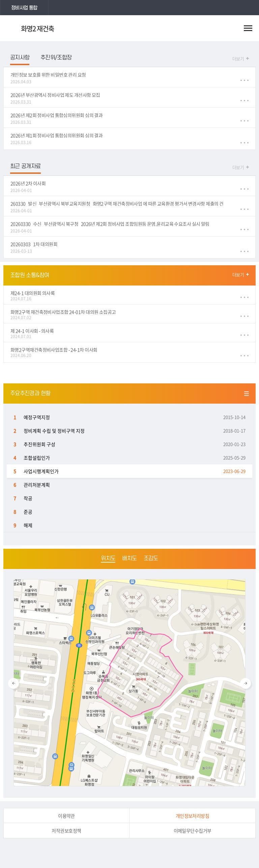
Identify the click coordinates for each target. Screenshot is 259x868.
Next (246, 683)
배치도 (129, 559)
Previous (13, 683)
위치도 (108, 559)
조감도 (151, 559)
